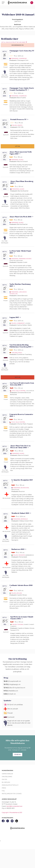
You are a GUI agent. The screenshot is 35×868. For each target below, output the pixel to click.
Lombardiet (21, 323)
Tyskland (14, 353)
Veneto (20, 125)
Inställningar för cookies (12, 794)
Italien (14, 125)
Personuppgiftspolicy (10, 785)
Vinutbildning (7, 777)
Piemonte (22, 555)
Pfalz (20, 353)
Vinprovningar (7, 774)
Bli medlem (6, 782)
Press (4, 788)
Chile (14, 391)
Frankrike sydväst (25, 259)
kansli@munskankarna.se (14, 806)
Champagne (23, 58)
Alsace (21, 160)
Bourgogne (25, 488)
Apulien (19, 593)
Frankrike (15, 58)
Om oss (4, 779)
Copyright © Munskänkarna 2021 (12, 813)
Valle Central (21, 391)
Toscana (20, 624)
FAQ (3, 791)
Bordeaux (24, 519)
